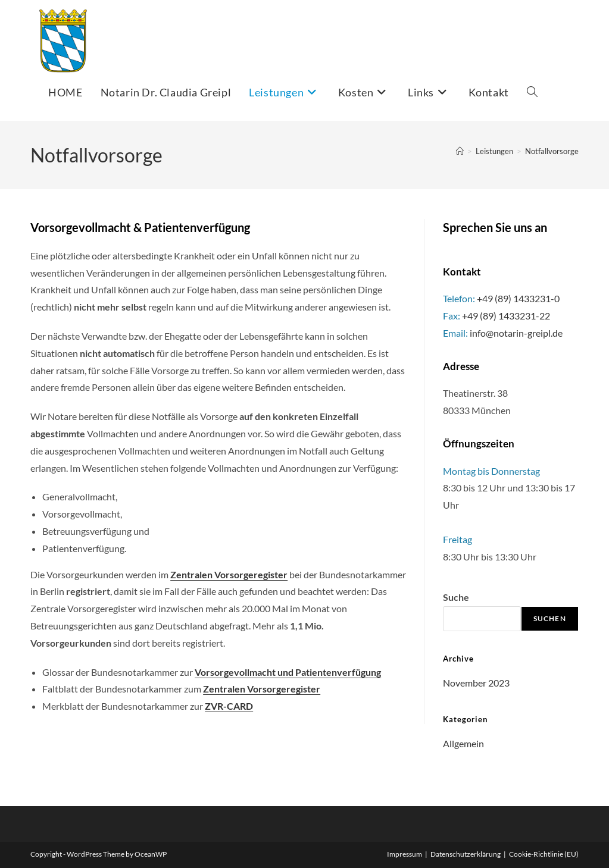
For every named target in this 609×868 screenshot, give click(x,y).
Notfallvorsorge (552, 151)
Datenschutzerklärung (466, 854)
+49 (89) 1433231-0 (518, 298)
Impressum (405, 854)
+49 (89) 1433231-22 (506, 316)
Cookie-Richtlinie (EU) (544, 854)
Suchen (550, 618)
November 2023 (476, 683)
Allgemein (463, 743)
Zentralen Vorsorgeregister (262, 689)
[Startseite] (460, 151)
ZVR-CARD (229, 706)
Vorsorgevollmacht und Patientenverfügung (288, 672)
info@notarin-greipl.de (516, 333)
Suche (456, 597)
